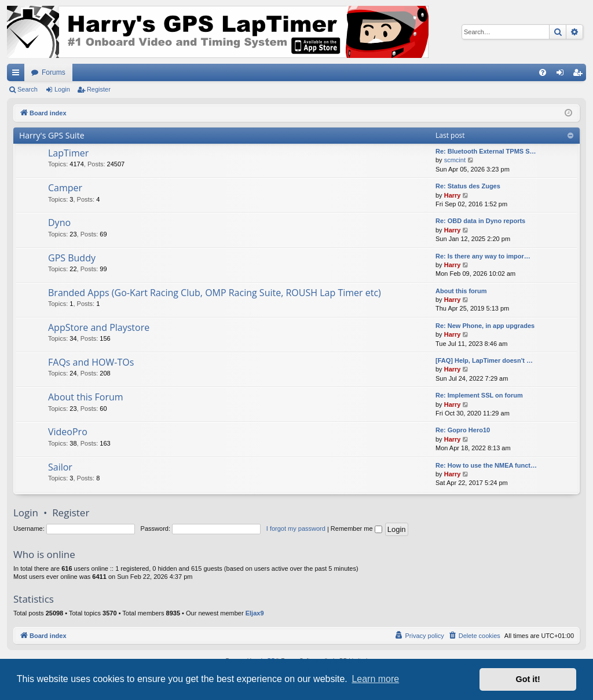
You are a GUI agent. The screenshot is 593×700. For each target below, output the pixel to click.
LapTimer (68, 153)
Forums (54, 72)
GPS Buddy (72, 258)
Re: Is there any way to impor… (483, 256)
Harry (453, 195)
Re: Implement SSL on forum (479, 395)
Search (28, 89)
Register (99, 89)
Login (62, 89)
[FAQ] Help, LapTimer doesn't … (484, 360)
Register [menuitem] (580, 75)
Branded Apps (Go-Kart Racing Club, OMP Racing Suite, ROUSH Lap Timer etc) (215, 293)
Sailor (60, 467)
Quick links (18, 75)
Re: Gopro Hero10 (463, 430)
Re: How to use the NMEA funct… (486, 465)
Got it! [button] (528, 679)
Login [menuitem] (563, 75)
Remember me (356, 528)
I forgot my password (296, 528)
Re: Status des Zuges (468, 186)
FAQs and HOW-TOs (91, 362)
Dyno (59, 223)
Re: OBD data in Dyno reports (480, 221)
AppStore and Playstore (99, 327)
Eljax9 (255, 613)
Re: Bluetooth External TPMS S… (486, 151)
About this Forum (86, 397)
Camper (65, 188)
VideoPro (68, 432)
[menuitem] (543, 72)
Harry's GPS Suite (52, 135)
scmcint (455, 160)
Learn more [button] (375, 679)
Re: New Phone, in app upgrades (485, 326)
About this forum (461, 291)
